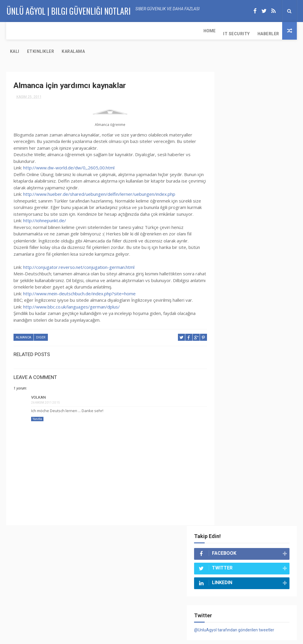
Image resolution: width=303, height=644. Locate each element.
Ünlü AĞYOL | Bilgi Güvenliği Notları (68, 10)
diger (41, 324)
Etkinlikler (124, 31)
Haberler (75, 31)
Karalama (157, 31)
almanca (23, 324)
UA (239, 637)
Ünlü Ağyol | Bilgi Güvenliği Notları (96, 637)
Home (16, 31)
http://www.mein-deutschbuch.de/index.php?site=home (79, 280)
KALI (98, 31)
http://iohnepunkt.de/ (45, 208)
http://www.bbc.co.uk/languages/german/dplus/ (71, 294)
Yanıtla (37, 406)
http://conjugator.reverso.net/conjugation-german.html (79, 254)
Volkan (38, 384)
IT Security (43, 31)
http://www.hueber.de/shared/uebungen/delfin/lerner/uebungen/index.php (99, 174)
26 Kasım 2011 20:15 (46, 389)
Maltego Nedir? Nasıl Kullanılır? (266, 550)
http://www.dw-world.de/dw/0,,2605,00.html (69, 148)
